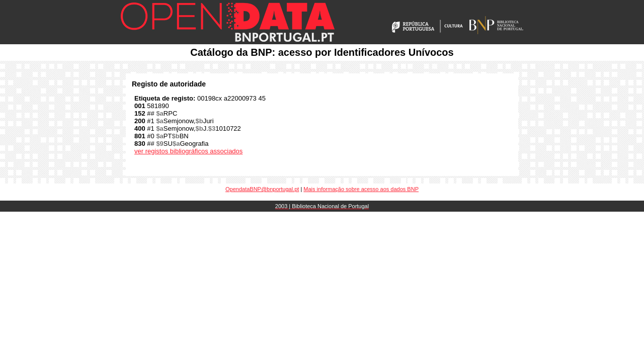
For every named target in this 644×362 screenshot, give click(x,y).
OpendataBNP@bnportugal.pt (262, 189)
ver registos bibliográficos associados (188, 151)
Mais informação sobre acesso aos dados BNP (361, 189)
